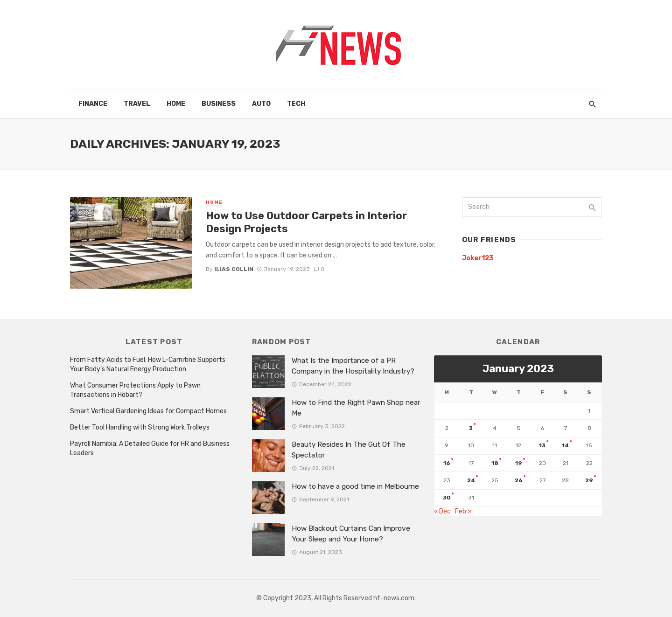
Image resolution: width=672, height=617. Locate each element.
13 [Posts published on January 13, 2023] (542, 445)
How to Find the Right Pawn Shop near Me (356, 408)
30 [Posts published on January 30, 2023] (447, 498)
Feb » (463, 511)
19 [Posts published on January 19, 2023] (519, 463)
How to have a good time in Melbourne (355, 486)
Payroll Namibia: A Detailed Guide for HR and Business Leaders (150, 448)
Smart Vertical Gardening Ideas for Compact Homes (148, 411)
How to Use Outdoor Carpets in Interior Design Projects (306, 222)
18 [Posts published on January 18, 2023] (495, 463)
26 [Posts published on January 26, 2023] (519, 480)
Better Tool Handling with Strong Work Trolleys (140, 427)
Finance (93, 104)
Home (176, 104)
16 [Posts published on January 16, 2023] (447, 463)
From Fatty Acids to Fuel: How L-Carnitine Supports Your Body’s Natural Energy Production (148, 364)
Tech (296, 104)
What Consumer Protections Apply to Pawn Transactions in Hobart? (135, 390)
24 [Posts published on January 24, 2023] (471, 480)
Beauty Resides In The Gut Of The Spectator (349, 450)
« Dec (442, 511)
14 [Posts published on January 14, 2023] (565, 445)
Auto (261, 104)
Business (219, 104)
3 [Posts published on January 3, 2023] (471, 428)
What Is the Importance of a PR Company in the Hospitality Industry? (353, 366)
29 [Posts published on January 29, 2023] (589, 480)
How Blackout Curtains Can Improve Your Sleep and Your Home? (351, 534)
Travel (137, 104)
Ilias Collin (234, 269)
